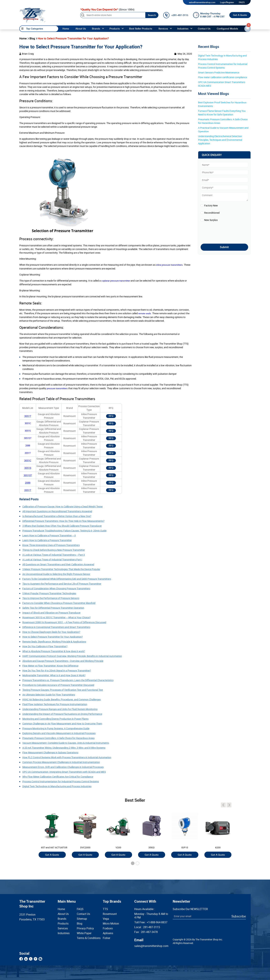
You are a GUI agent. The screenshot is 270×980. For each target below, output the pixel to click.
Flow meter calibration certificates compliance (222, 77)
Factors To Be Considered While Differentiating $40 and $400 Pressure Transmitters (67, 579)
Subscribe (239, 916)
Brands (62, 919)
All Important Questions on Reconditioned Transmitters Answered (57, 511)
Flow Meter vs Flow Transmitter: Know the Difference (50, 666)
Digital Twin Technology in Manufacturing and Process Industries (57, 786)
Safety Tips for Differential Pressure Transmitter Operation (53, 608)
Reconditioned (212, 213)
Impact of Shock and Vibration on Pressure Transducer (51, 613)
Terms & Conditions (85, 938)
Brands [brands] (96, 29)
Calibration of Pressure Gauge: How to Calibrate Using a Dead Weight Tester (63, 506)
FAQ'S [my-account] (242, 2)
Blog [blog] (32, 38)
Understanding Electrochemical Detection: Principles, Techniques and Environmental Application (220, 140)
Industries (183, 29)
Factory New (211, 205)
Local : (147, 927)
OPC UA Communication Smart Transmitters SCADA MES (222, 84)
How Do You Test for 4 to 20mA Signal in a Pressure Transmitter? (57, 670)
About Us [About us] (81, 29)
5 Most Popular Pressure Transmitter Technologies (49, 593)
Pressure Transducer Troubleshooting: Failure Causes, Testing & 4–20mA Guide (64, 531)
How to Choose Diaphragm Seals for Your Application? (51, 632)
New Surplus (211, 220)
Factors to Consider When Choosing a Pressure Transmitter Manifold (59, 603)
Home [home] (23, 38)
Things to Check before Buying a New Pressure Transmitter (54, 550)
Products (63, 924)
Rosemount (110, 914)
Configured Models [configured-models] (227, 29)
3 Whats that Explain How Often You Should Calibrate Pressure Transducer (62, 526)
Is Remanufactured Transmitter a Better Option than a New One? (57, 516)
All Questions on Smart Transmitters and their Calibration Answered (58, 564)
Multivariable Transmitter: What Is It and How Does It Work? (54, 675)
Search (152, 15)
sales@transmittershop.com (202, 2)
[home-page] (33, 15)
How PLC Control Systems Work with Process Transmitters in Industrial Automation (67, 757)
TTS (105, 909)
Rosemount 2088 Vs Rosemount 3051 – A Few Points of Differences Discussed (64, 622)
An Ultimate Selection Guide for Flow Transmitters (49, 695)
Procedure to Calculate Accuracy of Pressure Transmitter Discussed (58, 685)
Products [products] (115, 29)
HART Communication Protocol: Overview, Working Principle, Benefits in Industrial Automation (72, 656)
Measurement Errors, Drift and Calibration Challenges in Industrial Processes (63, 767)
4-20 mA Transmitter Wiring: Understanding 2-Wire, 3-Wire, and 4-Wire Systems (64, 748)
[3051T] (52, 831)
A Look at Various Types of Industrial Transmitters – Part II (54, 555)
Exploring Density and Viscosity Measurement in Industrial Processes (59, 733)
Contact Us (83, 914)
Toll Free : (151, 922)
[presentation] (221, 232)
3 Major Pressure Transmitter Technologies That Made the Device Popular (61, 569)
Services (163, 29)
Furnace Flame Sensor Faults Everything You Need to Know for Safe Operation (222, 113)
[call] (176, 15)
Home (66, 29)
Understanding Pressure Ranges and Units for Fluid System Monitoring (60, 709)
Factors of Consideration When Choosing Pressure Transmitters (56, 588)
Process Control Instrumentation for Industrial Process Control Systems (61, 781)
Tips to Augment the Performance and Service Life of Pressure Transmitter (62, 584)
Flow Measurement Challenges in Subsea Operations (50, 752)
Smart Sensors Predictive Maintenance (219, 72)
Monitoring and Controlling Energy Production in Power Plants (55, 719)
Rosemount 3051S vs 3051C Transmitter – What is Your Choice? (56, 617)
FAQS (80, 909)
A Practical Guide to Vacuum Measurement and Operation (224, 130)
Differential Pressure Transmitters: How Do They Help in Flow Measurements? (63, 521)
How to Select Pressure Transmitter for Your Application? (53, 637)
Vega (106, 919)
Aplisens (108, 933)
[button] (133, 863)
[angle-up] (103, 29)
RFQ (111, 416)
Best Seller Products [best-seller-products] (141, 29)
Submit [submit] (224, 247)
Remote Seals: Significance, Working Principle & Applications (54, 642)
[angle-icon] (223, 805)
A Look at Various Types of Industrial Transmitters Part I (52, 560)
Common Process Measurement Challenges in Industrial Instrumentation (61, 762)
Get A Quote (240, 15)
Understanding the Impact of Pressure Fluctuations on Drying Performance (62, 714)
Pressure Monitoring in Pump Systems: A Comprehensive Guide (56, 728)
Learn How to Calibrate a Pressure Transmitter (47, 540)
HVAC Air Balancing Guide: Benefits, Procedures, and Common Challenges (62, 699)
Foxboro (108, 928)
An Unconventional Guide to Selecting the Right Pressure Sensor (56, 574)
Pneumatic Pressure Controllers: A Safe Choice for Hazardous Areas (58, 738)
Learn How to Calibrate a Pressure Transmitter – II (49, 535)
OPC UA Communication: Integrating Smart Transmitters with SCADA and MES (64, 772)
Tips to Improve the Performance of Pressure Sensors (51, 598)
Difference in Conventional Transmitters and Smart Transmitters (56, 627)
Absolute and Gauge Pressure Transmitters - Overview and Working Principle (63, 661)
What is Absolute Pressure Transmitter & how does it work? (54, 651)
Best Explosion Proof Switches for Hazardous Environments (222, 104)
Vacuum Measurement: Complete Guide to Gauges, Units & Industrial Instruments (66, 743)
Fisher (107, 938)
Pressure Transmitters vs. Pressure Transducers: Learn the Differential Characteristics (68, 680)
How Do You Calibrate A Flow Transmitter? (45, 646)
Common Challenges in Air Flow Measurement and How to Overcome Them (62, 724)
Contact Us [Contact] (204, 29)
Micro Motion (111, 924)
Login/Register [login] (227, 2)
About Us (63, 914)
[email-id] (248, 29)
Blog (80, 924)
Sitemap (82, 919)
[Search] (113, 15)
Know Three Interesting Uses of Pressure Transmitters (51, 545)
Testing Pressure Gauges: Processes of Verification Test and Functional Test (63, 690)
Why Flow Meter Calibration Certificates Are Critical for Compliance (58, 777)
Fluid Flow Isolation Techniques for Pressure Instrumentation (55, 704)
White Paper (84, 933)
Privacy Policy (85, 928)
